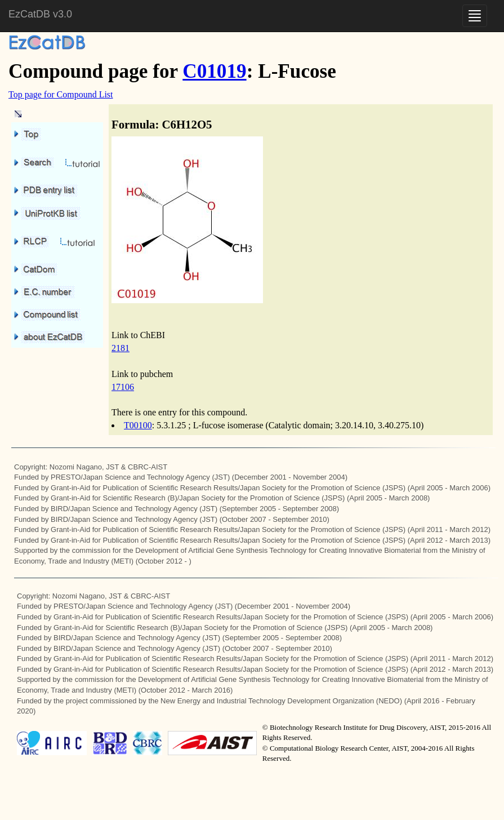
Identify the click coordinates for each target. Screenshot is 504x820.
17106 (123, 387)
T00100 (138, 425)
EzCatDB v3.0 (40, 14)
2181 (121, 348)
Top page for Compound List (61, 94)
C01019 (214, 71)
